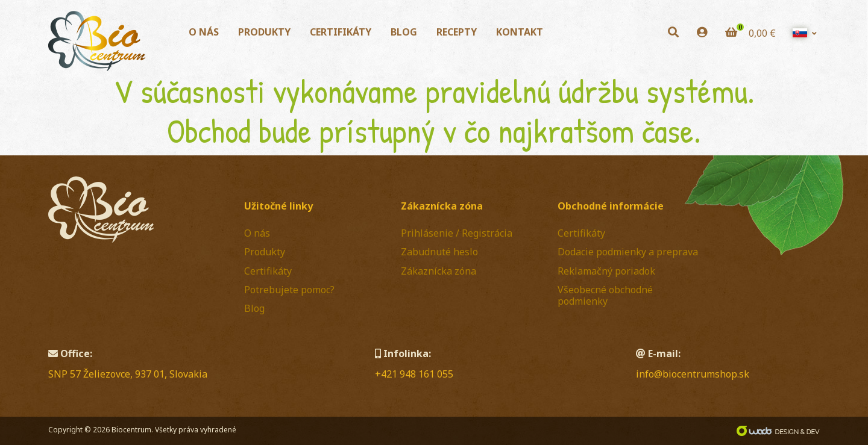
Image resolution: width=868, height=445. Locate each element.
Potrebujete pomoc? (289, 290)
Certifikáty (341, 32)
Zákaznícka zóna (439, 271)
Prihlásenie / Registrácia (457, 233)
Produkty (264, 32)
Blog (404, 32)
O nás (204, 32)
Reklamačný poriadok (606, 271)
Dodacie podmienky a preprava (628, 252)
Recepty (457, 32)
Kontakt (520, 32)
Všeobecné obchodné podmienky (605, 295)
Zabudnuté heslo (439, 252)
